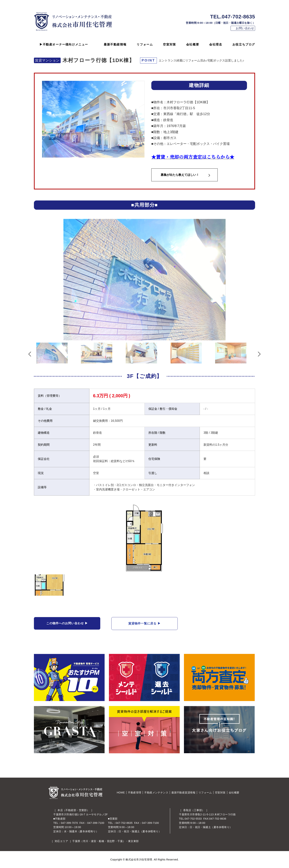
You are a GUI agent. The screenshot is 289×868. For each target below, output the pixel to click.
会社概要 (193, 44)
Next (262, 281)
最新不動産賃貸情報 (183, 793)
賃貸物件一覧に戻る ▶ (144, 623)
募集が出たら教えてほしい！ (180, 175)
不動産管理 (135, 793)
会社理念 (216, 44)
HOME (121, 793)
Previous (27, 281)
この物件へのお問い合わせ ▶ (67, 623)
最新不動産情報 (115, 44)
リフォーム (145, 44)
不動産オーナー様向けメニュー (65, 44)
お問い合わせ (245, 28)
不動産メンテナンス (156, 793)
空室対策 (169, 44)
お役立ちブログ (244, 44)
